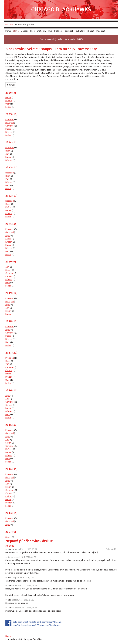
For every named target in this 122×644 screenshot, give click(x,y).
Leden (8, 107)
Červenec (10, 126)
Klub (50, 31)
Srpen (8, 239)
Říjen (8, 151)
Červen (9, 276)
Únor (8, 104)
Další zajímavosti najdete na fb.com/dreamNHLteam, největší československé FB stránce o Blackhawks (37, 623)
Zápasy (25, 31)
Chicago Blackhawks (61, 9)
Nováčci (11, 85)
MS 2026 (10, 546)
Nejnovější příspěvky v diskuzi (29, 541)
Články (16, 31)
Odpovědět (111, 549)
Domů (8, 31)
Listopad (10, 123)
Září (7, 154)
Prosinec (10, 119)
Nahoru (9, 636)
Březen (9, 101)
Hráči (33, 31)
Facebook (69, 31)
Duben (8, 97)
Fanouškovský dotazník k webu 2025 (61, 39)
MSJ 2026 (101, 31)
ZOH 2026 (80, 31)
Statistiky (42, 31)
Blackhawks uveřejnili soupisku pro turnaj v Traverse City (51, 49)
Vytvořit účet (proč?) (24, 25)
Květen (9, 207)
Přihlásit (9, 25)
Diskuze (58, 31)
